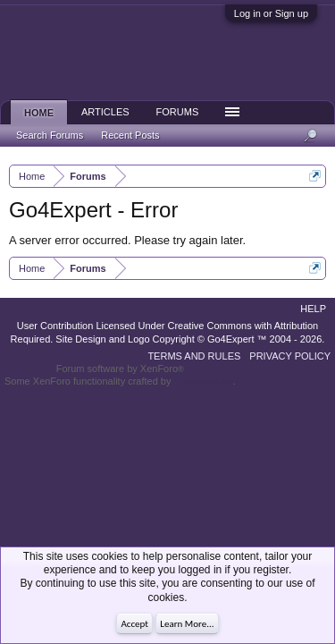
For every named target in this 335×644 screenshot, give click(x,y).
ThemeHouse (203, 381)
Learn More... (187, 624)
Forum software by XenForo (120, 369)
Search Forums (50, 135)
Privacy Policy (290, 356)
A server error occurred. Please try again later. (127, 240)
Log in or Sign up (271, 13)
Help (313, 309)
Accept (134, 624)
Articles (105, 112)
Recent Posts (130, 135)
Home (39, 113)
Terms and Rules (194, 356)
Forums (178, 112)
